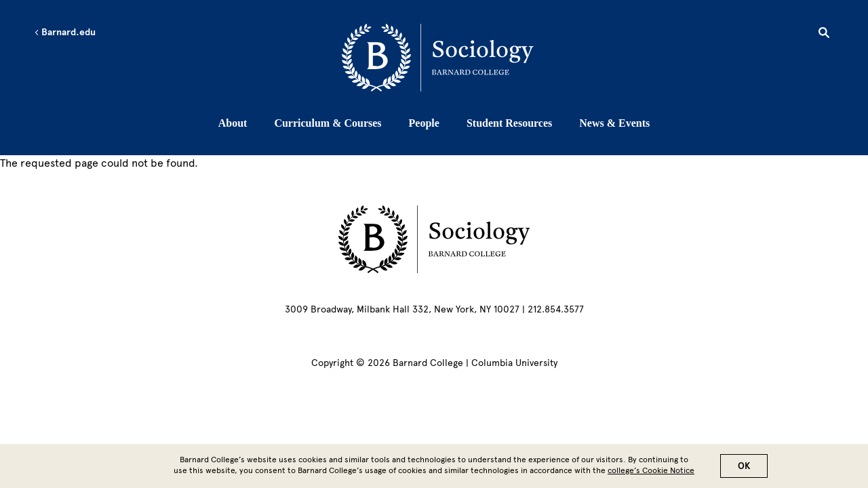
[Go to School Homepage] (438, 58)
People (424, 123)
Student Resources (509, 123)
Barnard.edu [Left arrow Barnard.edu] (65, 33)
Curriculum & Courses (328, 123)
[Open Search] (824, 35)
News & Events (614, 123)
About (233, 123)
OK (744, 469)
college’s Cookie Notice (651, 474)
